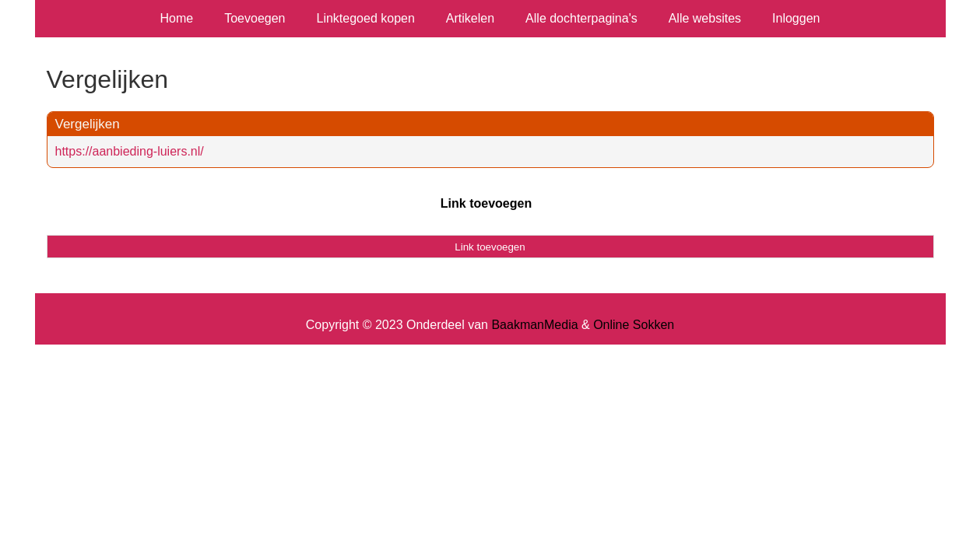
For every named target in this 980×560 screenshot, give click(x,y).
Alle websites (705, 18)
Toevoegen (255, 18)
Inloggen (796, 18)
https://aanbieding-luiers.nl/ (130, 151)
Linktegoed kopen (366, 18)
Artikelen (470, 18)
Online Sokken (634, 325)
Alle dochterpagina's (581, 18)
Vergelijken (88, 124)
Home (177, 18)
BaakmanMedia (534, 325)
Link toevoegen (486, 203)
